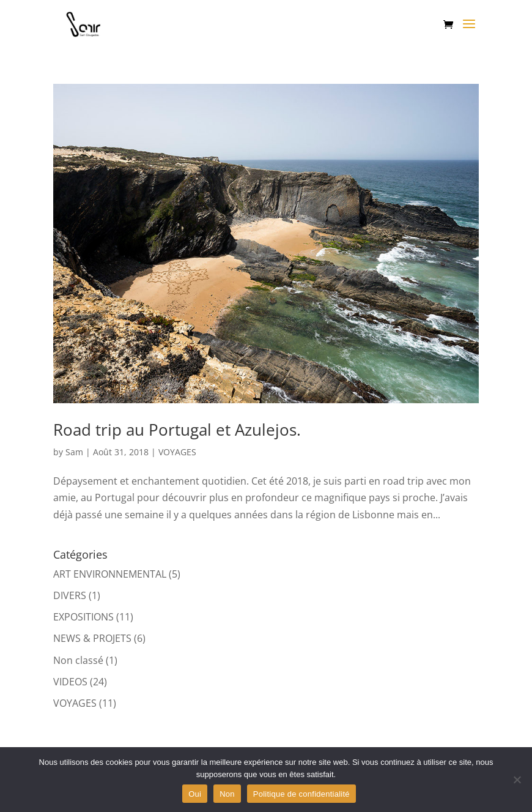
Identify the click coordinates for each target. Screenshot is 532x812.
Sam (74, 452)
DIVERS (70, 595)
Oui (195, 794)
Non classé (78, 660)
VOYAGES (177, 452)
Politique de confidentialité (301, 794)
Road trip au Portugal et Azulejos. (177, 430)
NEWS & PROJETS (92, 638)
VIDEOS (70, 682)
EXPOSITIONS (83, 617)
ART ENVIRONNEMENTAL (110, 574)
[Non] (517, 780)
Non (227, 794)
